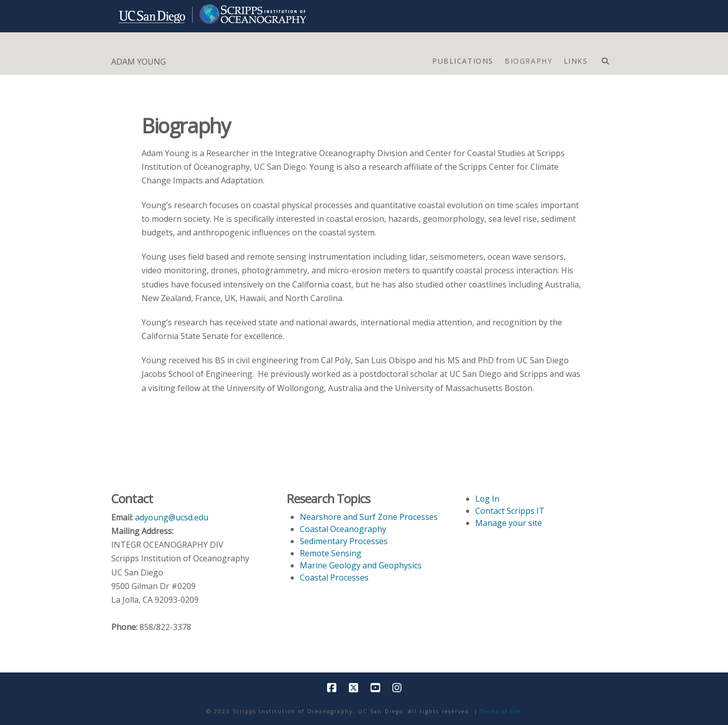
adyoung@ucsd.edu (172, 517)
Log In (487, 499)
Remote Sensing (331, 553)
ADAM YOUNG (139, 62)
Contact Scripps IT (510, 511)
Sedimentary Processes (344, 541)
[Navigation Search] (605, 59)
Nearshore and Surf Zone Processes (369, 517)
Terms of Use (501, 711)
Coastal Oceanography (343, 529)
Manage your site (509, 523)
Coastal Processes (334, 577)
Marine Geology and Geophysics (361, 565)
